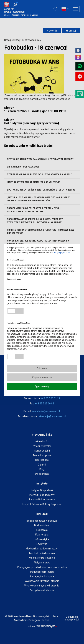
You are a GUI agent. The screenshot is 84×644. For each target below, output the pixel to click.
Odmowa (42, 368)
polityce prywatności (62, 253)
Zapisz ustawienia (42, 377)
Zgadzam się (42, 386)
